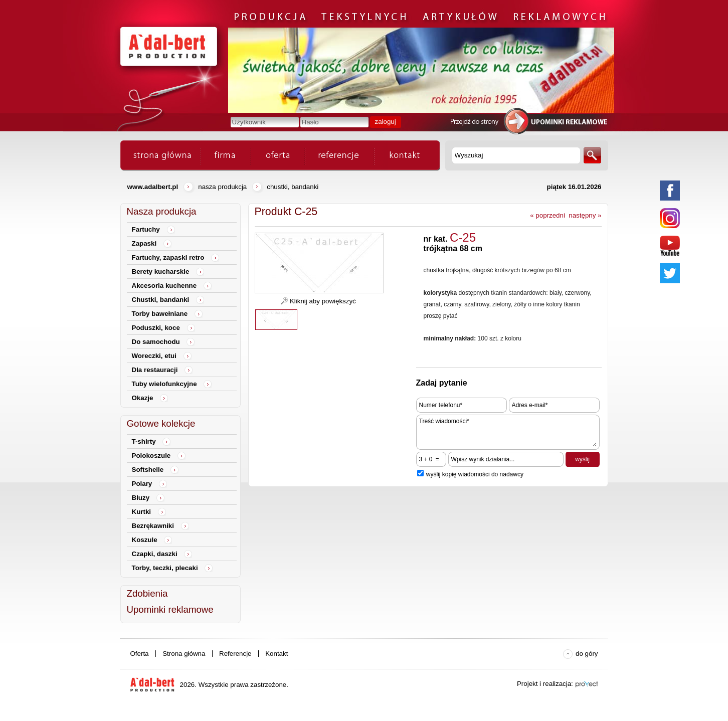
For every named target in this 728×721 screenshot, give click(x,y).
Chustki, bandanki (293, 187)
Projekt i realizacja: (545, 684)
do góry (587, 654)
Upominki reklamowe (170, 609)
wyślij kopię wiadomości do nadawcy (475, 474)
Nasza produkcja (222, 187)
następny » (585, 215)
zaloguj (386, 122)
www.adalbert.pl (153, 187)
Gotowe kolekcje (161, 423)
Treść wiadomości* (508, 432)
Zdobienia (147, 593)
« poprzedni (548, 215)
